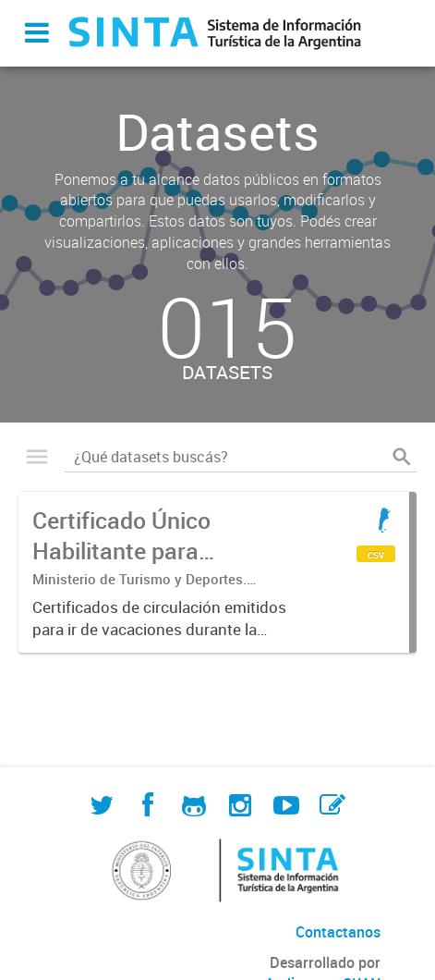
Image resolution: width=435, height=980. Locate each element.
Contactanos (338, 932)
